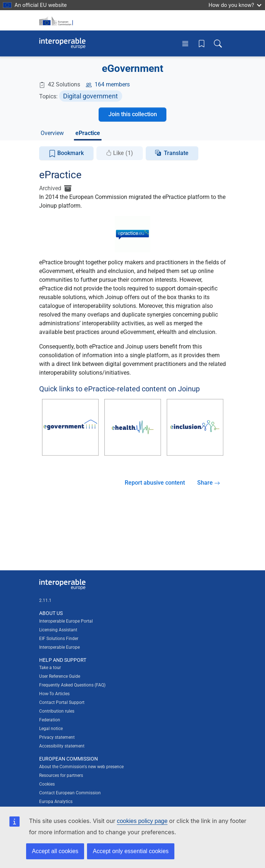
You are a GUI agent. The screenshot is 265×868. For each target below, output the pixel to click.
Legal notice (51, 729)
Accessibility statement (62, 746)
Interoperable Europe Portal (66, 621)
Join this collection (133, 114)
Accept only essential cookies (131, 851)
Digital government (90, 96)
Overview (52, 133)
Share (209, 483)
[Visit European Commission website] (57, 20)
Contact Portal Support (62, 702)
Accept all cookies (55, 851)
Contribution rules (57, 711)
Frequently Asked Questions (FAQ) (72, 685)
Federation (50, 720)
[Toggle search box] (218, 43)
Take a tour (50, 668)
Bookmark (66, 153)
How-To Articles (54, 694)
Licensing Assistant (58, 630)
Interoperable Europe (59, 647)
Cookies (47, 784)
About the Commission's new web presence (81, 767)
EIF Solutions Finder (59, 639)
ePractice (88, 133)
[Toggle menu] (185, 43)
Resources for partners (61, 775)
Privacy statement (57, 737)
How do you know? (235, 5)
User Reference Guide (60, 676)
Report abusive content (155, 483)
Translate (176, 153)
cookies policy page (142, 821)
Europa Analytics (56, 802)
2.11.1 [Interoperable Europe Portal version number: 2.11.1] (45, 600)
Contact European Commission (70, 793)
